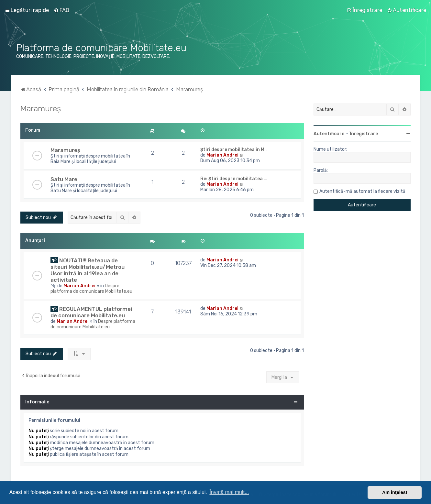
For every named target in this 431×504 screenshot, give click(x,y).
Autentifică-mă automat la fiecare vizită (362, 191)
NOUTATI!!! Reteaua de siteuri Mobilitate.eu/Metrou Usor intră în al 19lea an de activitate (88, 270)
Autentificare (329, 134)
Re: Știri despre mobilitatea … (234, 179)
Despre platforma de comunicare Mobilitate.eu (91, 289)
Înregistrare (364, 134)
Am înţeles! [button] (395, 492)
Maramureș (41, 108)
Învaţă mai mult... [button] (229, 492)
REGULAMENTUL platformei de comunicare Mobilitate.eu (91, 312)
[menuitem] (61, 10)
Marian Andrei (222, 155)
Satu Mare (64, 179)
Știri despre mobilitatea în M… (234, 150)
